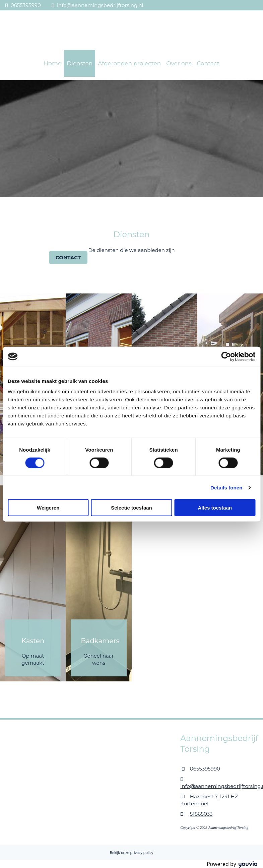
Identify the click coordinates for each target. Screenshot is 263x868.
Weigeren (48, 508)
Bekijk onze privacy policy (132, 852)
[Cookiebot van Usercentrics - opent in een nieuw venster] (226, 356)
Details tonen (226, 487)
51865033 (201, 814)
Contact (208, 63)
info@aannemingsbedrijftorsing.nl (100, 5)
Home (53, 63)
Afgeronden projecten (129, 63)
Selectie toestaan (131, 508)
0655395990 (26, 5)
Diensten (80, 63)
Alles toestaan (215, 508)
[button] (68, 257)
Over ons (179, 63)
